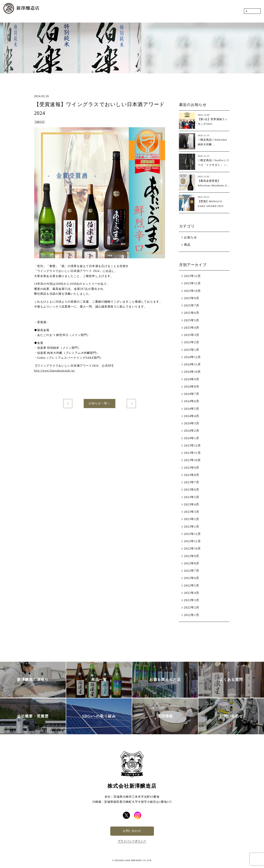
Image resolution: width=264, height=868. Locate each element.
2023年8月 (192, 475)
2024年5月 (192, 409)
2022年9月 (192, 556)
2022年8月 (192, 563)
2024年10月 (193, 372)
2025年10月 (193, 291)
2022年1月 (192, 615)
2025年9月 (192, 298)
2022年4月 (192, 593)
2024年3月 (192, 423)
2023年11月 (192, 453)
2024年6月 (192, 401)
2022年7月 (192, 571)
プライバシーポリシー (132, 841)
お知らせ (191, 237)
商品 (187, 245)
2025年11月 (192, 283)
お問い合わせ (132, 831)
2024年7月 (192, 394)
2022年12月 (193, 534)
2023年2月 (192, 519)
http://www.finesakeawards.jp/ (55, 371)
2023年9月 (192, 468)
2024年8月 (192, 387)
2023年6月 (192, 490)
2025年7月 (192, 305)
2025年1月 (192, 350)
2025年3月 (192, 335)
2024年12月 (193, 357)
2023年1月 (192, 527)
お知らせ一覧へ (99, 403)
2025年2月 (192, 342)
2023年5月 (192, 497)
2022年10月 (193, 549)
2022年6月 (192, 578)
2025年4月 (192, 328)
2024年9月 (192, 379)
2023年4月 (192, 504)
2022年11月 (192, 541)
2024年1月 (192, 438)
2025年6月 (192, 313)
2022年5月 (192, 586)
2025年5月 (192, 320)
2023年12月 (193, 445)
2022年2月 (192, 607)
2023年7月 (192, 482)
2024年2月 (192, 431)
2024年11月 (192, 364)
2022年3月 (192, 600)
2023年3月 (192, 512)
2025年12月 (193, 276)
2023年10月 (193, 460)
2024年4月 (192, 416)
